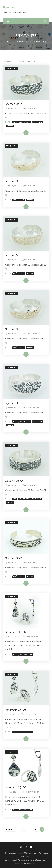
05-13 (15, 421)
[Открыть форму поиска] (45, 21)
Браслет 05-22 (14, 558)
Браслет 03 (12, 329)
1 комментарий (31, 334)
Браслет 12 (12, 181)
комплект (28, 654)
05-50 (15, 732)
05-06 (15, 810)
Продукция (11, 68)
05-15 (15, 122)
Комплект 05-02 (16, 632)
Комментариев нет (32, 108)
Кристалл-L (12, 7)
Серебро (10, 126)
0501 (15, 499)
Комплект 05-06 (16, 787)
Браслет (27, 122)
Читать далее (21, 133)
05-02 (15, 654)
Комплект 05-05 (16, 710)
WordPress (32, 863)
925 (21, 122)
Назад (11, 829)
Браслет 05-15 (14, 104)
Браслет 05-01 (14, 481)
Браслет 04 (12, 255)
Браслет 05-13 (14, 403)
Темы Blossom (36, 860)
